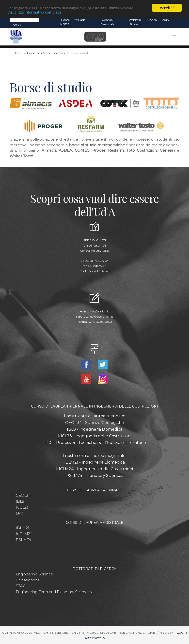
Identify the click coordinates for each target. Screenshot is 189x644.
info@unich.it (99, 311)
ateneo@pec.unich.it (99, 316)
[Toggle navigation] (174, 37)
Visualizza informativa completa (34, 12)
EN (175, 20)
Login (165, 20)
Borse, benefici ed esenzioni (46, 53)
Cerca (17, 24)
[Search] (24, 20)
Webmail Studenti (135, 22)
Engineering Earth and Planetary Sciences (54, 592)
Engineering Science (34, 574)
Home (18, 53)
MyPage (79, 20)
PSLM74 (23, 540)
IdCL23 (22, 507)
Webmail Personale (107, 22)
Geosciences (27, 580)
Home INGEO (65, 22)
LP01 (20, 513)
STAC (21, 586)
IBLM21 (23, 528)
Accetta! (167, 8)
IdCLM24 (24, 534)
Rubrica (151, 20)
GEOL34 (23, 495)
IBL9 (20, 501)
